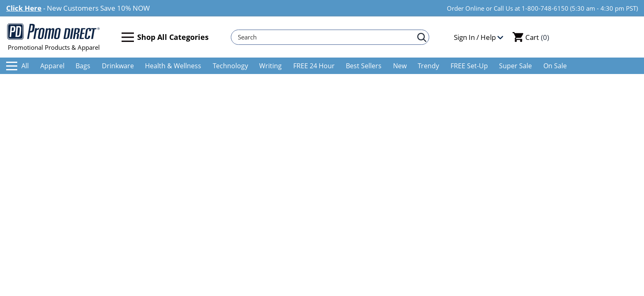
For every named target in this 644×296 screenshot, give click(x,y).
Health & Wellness (173, 66)
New (400, 66)
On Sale (555, 66)
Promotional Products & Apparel (54, 37)
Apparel (52, 66)
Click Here (24, 8)
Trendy (428, 66)
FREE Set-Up (469, 66)
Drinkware (118, 66)
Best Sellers (364, 66)
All (17, 66)
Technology (230, 66)
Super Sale (515, 66)
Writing (270, 66)
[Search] (326, 37)
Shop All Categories (165, 37)
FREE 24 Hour (314, 66)
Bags (83, 66)
